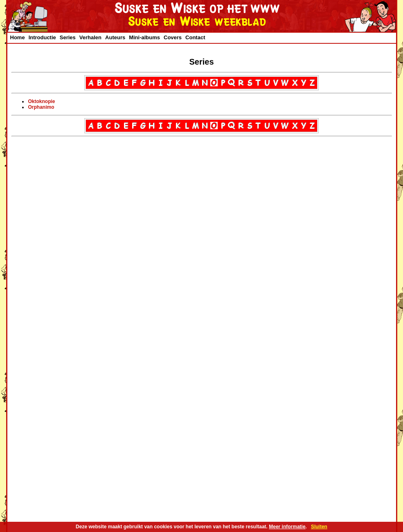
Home (18, 37)
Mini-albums (144, 37)
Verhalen (90, 37)
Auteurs (115, 37)
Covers (173, 37)
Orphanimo (41, 107)
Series (68, 37)
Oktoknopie (42, 101)
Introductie (42, 37)
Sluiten (319, 527)
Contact (195, 37)
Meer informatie (287, 527)
